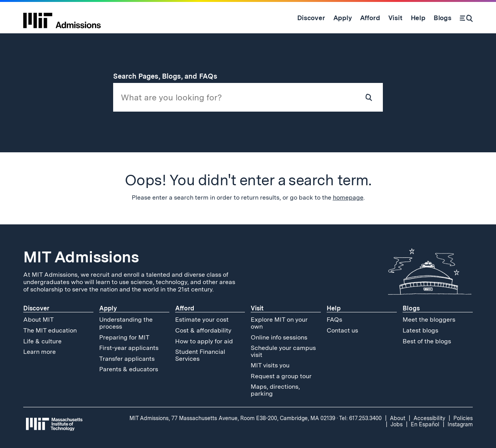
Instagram (460, 424)
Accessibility (429, 418)
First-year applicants (129, 348)
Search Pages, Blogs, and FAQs (170, 76)
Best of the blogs (427, 341)
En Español (425, 424)
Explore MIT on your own (279, 323)
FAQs (334, 320)
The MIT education (50, 330)
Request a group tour (281, 376)
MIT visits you (270, 365)
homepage (348, 197)
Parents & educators (129, 369)
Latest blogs (420, 330)
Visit (257, 308)
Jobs (397, 424)
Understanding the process (126, 323)
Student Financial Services (200, 355)
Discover (36, 308)
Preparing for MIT (124, 337)
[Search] (466, 18)
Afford (185, 308)
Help (334, 308)
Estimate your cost (202, 320)
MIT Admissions (81, 257)
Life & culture (42, 341)
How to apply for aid (204, 341)
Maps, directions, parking (275, 390)
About (398, 418)
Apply (108, 308)
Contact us (342, 330)
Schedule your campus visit (283, 351)
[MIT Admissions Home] (62, 18)
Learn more (40, 352)
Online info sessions (279, 337)
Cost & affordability (203, 330)
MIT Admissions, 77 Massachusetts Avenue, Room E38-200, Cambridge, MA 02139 (232, 418)
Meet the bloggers (429, 320)
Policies (463, 418)
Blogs (411, 308)
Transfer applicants (127, 359)
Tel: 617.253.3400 (360, 418)
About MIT (39, 320)
